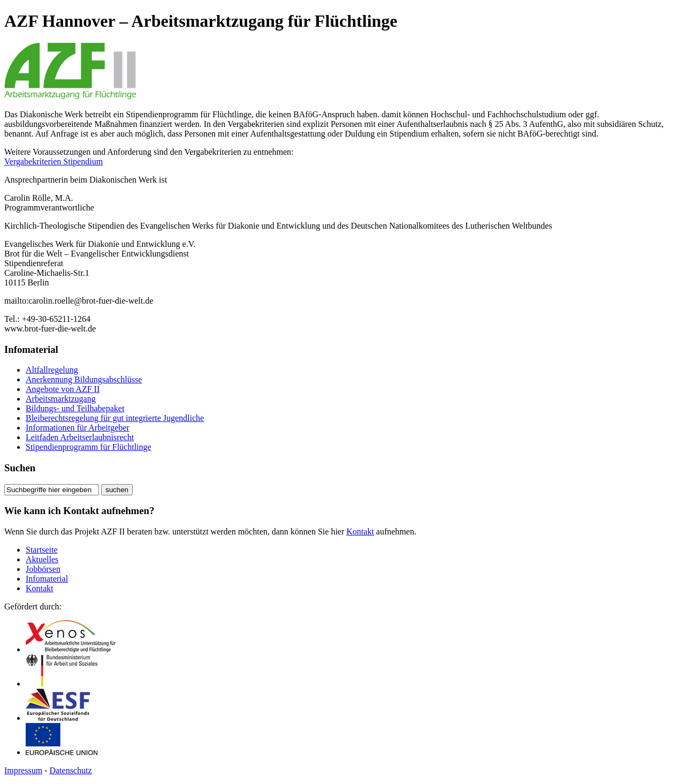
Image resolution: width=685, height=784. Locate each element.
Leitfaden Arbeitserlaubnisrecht (80, 437)
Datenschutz (70, 770)
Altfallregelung (52, 370)
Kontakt (360, 532)
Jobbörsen (43, 569)
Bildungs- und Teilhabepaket (75, 408)
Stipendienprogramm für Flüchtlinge (89, 447)
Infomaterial (47, 579)
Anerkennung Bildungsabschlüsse (84, 379)
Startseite (42, 550)
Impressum (23, 770)
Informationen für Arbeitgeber (78, 428)
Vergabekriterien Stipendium (54, 161)
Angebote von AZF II (63, 389)
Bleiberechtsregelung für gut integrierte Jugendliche (115, 418)
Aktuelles (42, 559)
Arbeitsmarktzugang (61, 399)
